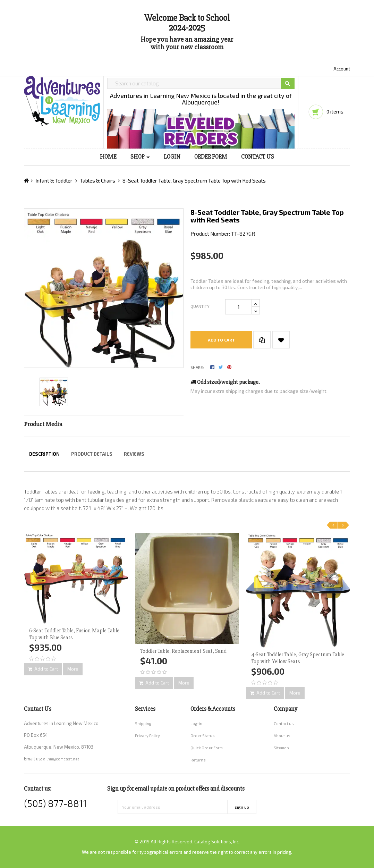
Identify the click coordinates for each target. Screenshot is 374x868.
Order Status (203, 736)
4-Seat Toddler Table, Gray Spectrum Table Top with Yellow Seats (298, 658)
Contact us (284, 723)
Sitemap (281, 748)
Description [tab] (44, 454)
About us (282, 736)
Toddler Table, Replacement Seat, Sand (183, 651)
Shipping (143, 723)
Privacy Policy (147, 736)
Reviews (134, 454)
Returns (198, 760)
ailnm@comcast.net (61, 759)
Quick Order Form (207, 748)
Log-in (196, 723)
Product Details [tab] (92, 454)
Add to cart (221, 340)
